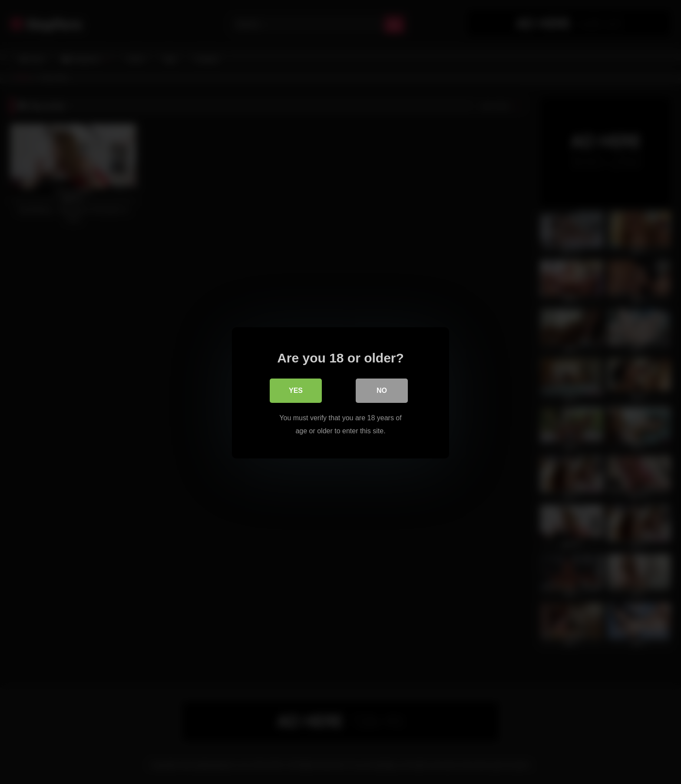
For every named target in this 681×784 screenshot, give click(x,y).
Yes (296, 390)
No (382, 390)
